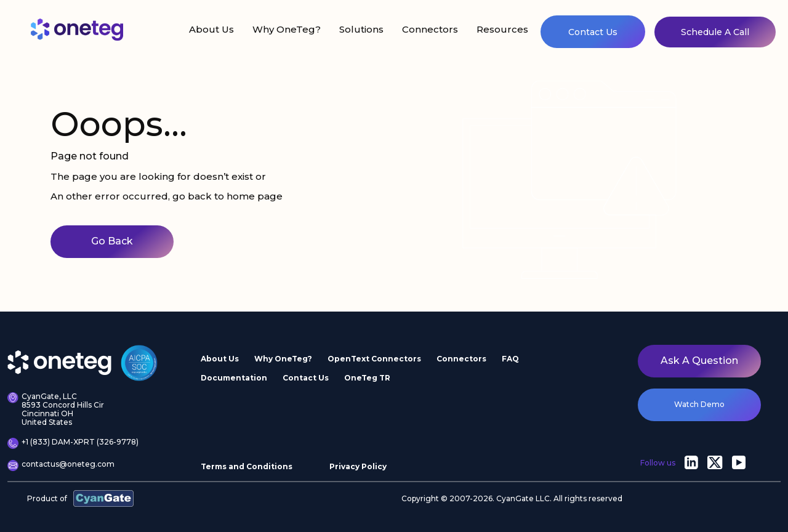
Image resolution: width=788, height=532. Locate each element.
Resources (502, 29)
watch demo (699, 404)
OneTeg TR (367, 378)
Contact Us (593, 32)
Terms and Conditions (247, 466)
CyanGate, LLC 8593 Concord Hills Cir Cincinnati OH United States (56, 409)
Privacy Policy (358, 466)
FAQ (510, 359)
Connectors (430, 29)
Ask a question (699, 361)
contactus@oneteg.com (61, 465)
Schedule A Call (715, 32)
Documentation (234, 378)
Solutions (361, 29)
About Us (211, 29)
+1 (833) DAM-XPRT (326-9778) (73, 443)
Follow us (658, 463)
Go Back (112, 241)
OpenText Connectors (374, 359)
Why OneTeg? (287, 29)
